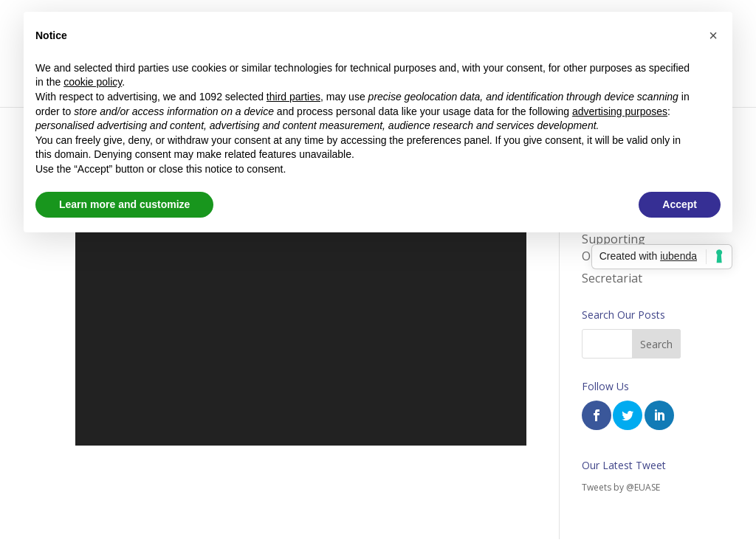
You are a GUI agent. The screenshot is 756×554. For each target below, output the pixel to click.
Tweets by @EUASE (621, 487)
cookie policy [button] (93, 82)
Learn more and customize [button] (124, 204)
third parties (293, 97)
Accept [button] (680, 204)
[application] (300, 319)
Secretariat (612, 278)
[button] (713, 35)
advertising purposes (620, 111)
